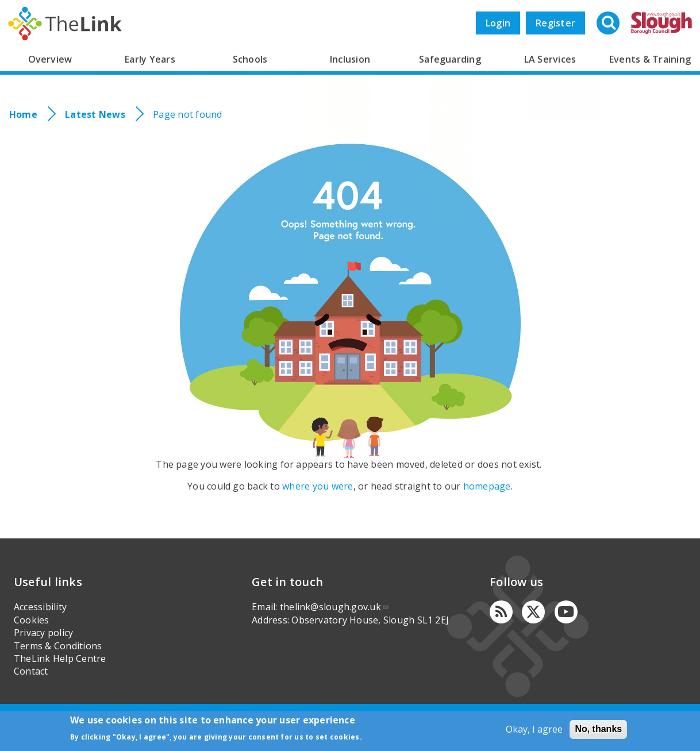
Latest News (95, 114)
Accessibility (40, 607)
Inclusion (350, 59)
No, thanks (598, 729)
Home (23, 114)
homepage (487, 486)
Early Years (150, 59)
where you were (318, 486)
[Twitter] (533, 612)
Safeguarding (450, 59)
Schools (250, 59)
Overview (50, 59)
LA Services (550, 59)
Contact (31, 671)
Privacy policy (43, 633)
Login (498, 23)
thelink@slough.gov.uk (334, 607)
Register (555, 23)
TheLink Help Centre (60, 658)
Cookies (32, 620)
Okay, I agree (534, 729)
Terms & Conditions (58, 646)
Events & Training (650, 59)
